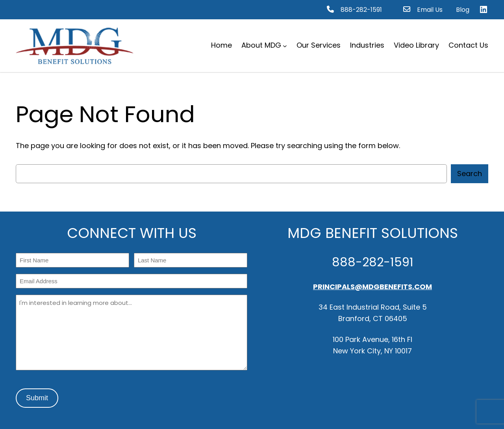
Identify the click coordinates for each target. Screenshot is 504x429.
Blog (463, 10)
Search (470, 174)
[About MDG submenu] (285, 45)
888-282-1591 (361, 10)
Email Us (430, 10)
